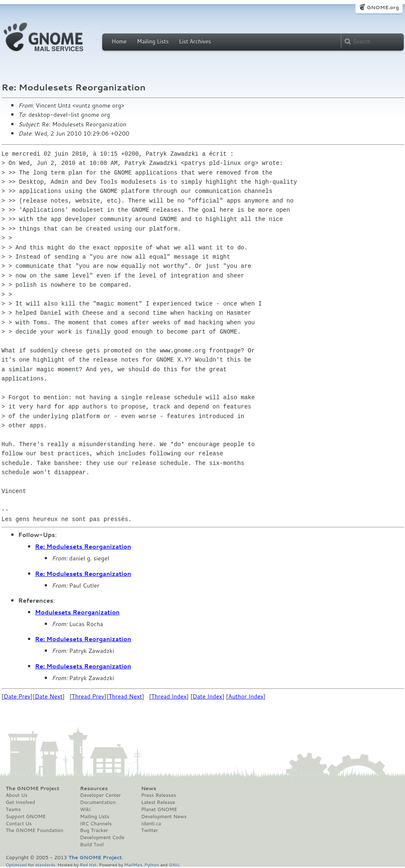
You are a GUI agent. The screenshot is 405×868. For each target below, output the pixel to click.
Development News (164, 817)
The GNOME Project (33, 788)
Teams (13, 809)
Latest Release (158, 802)
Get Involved (21, 802)
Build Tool (92, 845)
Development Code (102, 837)
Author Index (246, 696)
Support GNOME (26, 817)
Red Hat (88, 864)
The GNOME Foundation (35, 830)
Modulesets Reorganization (77, 612)
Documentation (98, 802)
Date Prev (17, 696)
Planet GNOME (159, 809)
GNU (174, 864)
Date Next (49, 696)
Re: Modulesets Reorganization (83, 547)
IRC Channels (96, 824)
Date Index (208, 696)
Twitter (150, 830)
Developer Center (100, 795)
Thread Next (125, 696)
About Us (17, 795)
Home (119, 41)
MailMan (133, 864)
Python (152, 864)
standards (45, 864)
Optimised (16, 864)
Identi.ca (151, 824)
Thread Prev (88, 696)
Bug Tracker (94, 830)
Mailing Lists (153, 41)
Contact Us (19, 824)
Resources (94, 788)
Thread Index (169, 696)
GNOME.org (383, 7)
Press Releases (159, 795)
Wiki (85, 809)
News (149, 788)
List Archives (195, 41)
